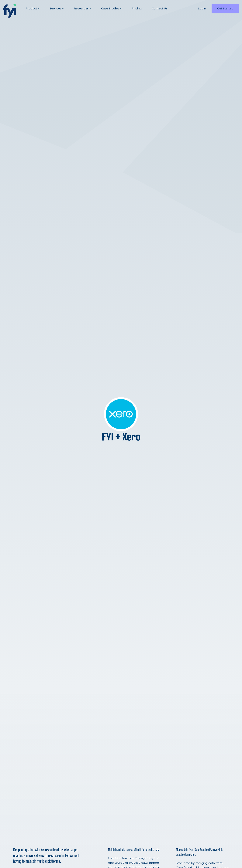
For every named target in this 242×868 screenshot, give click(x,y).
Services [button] (57, 8)
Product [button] (33, 8)
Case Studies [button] (111, 8)
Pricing (137, 8)
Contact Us (160, 8)
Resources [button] (82, 8)
